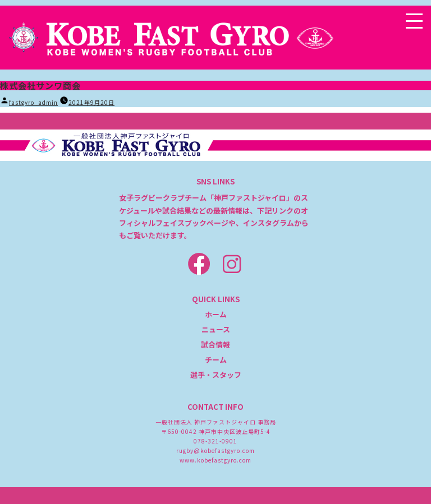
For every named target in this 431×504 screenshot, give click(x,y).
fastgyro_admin (33, 102)
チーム (216, 360)
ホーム (216, 314)
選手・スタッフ (216, 375)
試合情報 (215, 345)
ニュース (216, 329)
